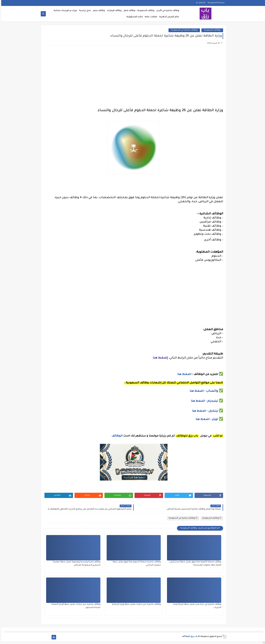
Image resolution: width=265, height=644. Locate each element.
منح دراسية (84, 11)
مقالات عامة (150, 17)
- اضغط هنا (197, 391)
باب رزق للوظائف (189, 637)
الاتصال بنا (200, 3)
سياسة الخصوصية (215, 3)
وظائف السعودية (145, 11)
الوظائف (116, 436)
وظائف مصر (98, 11)
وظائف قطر (128, 11)
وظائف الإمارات (113, 11)
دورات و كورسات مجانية (64, 11)
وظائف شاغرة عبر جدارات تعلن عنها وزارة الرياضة (135, 604)
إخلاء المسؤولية (133, 17)
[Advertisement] (132, 75)
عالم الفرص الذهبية (168, 17)
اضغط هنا (183, 374)
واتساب (211, 391)
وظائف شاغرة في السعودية (183, 30)
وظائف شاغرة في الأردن (167, 11)
